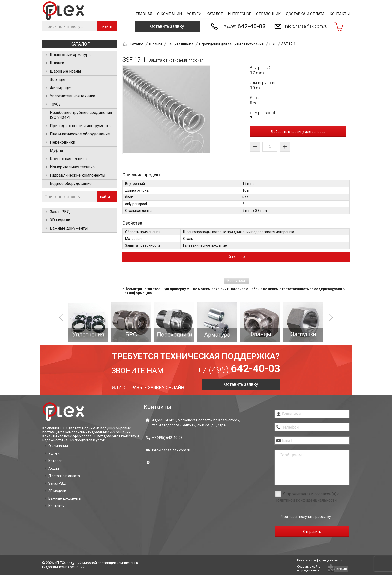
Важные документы (69, 228)
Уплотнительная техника (73, 96)
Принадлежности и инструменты (81, 126)
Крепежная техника (68, 159)
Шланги (57, 63)
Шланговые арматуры (71, 55)
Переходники (63, 142)
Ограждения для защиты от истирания (231, 44)
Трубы (56, 104)
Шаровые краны (66, 71)
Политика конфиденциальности (320, 560)
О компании (170, 14)
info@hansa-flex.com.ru (306, 26)
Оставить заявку (167, 26)
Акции (54, 468)
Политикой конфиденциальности (306, 500)
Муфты (57, 150)
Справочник (268, 14)
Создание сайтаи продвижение (309, 569)
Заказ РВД (60, 212)
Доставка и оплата (305, 14)
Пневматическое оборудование (80, 134)
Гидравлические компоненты (78, 175)
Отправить (312, 532)
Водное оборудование (71, 183)
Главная (144, 14)
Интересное (240, 14)
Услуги (194, 14)
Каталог (215, 14)
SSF (273, 44)
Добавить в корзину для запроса (298, 132)
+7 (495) (244, 26)
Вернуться (236, 281)
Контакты (340, 14)
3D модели (60, 220)
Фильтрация (61, 88)
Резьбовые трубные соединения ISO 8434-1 (81, 115)
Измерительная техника (72, 167)
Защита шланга (181, 44)
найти (107, 26)
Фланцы (58, 79)
